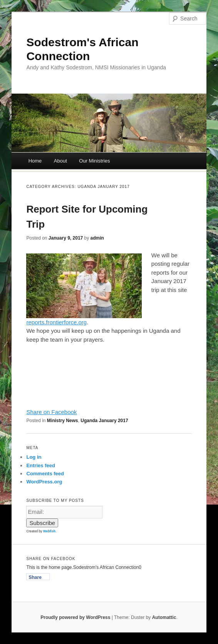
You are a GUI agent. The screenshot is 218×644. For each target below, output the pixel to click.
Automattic (164, 617)
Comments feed (45, 474)
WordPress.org (44, 482)
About (60, 161)
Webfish (49, 531)
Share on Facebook (51, 412)
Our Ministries (94, 161)
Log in (34, 457)
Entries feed (40, 465)
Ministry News (63, 421)
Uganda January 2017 (104, 421)
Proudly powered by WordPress (75, 617)
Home (35, 161)
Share (35, 577)
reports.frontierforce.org (56, 322)
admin (97, 238)
